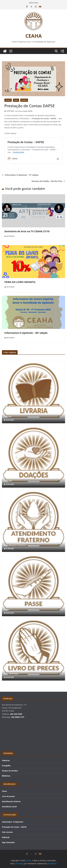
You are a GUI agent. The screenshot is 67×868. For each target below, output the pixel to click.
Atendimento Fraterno (15, 545)
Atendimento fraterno (11, 801)
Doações (8, 481)
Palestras (6, 760)
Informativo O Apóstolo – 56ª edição (26, 333)
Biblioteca (6, 776)
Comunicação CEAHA (25, 111)
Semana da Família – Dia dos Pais (48, 181)
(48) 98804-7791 (18, 717)
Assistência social (9, 807)
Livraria (8, 416)
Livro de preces (8, 796)
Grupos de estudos (10, 771)
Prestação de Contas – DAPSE (14, 827)
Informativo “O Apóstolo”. (13, 822)
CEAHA (34, 36)
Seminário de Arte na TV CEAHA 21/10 (27, 231)
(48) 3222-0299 (16, 714)
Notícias (24, 100)
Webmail (6, 837)
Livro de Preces (11, 674)
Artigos (8, 100)
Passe (7, 609)
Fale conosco (7, 832)
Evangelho (6, 766)
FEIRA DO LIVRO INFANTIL (20, 282)
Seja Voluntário (8, 842)
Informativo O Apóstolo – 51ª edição (20, 175)
